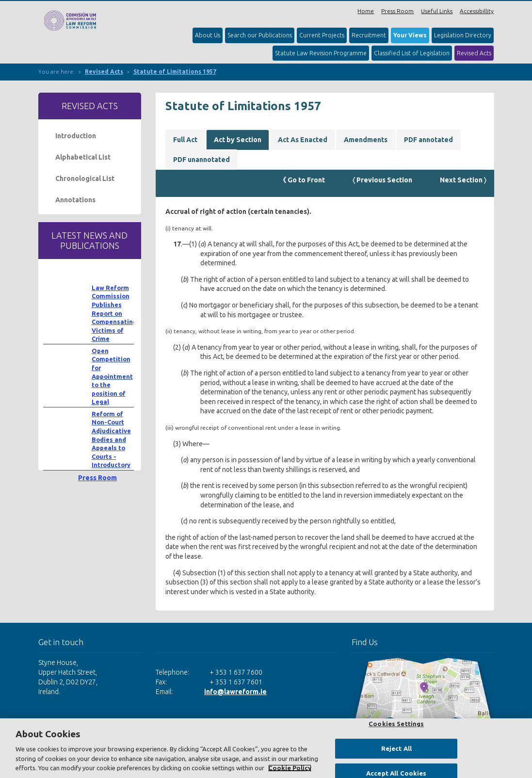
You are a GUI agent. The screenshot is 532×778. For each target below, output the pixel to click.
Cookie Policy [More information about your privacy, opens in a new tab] (290, 768)
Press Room (397, 11)
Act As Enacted (303, 140)
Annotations (75, 200)
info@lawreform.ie (235, 692)
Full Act (185, 140)
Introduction (76, 136)
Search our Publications (260, 35)
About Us (208, 35)
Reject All (396, 748)
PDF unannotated (202, 160)
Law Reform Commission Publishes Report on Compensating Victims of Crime (114, 313)
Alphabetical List (83, 157)
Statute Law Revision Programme (321, 53)
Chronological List (85, 178)
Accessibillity (477, 11)
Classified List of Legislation (412, 53)
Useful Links (437, 11)
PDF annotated (428, 140)
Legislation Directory (463, 35)
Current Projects (322, 35)
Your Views (410, 35)
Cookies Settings (396, 724)
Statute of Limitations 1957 (175, 72)
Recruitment (369, 35)
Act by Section (238, 140)
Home (366, 11)
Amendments (366, 140)
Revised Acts (474, 53)
